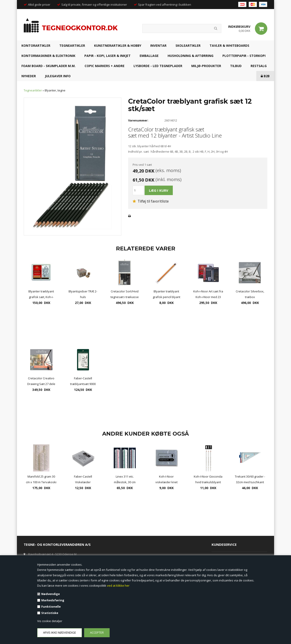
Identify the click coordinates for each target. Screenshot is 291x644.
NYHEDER (29, 76)
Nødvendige (51, 594)
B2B (265, 76)
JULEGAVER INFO (58, 76)
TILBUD (236, 66)
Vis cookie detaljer (50, 621)
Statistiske (50, 613)
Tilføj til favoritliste (151, 201)
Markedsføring (53, 600)
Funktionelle (51, 607)
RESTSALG (259, 66)
